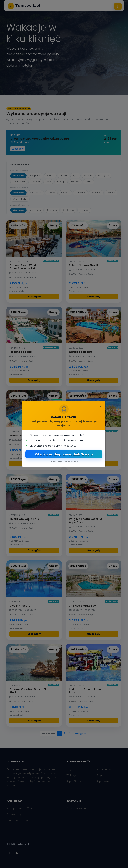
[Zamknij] (101, 406)
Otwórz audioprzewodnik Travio (64, 454)
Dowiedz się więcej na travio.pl (64, 462)
